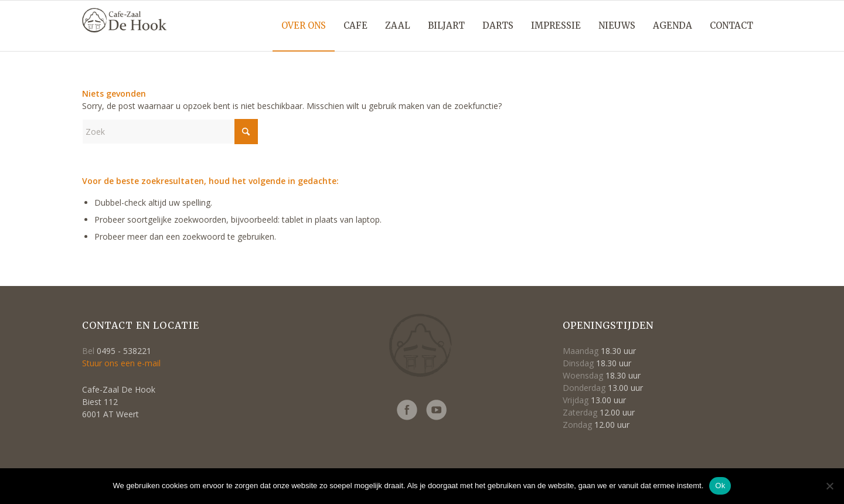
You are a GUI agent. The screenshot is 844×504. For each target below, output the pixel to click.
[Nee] (829, 486)
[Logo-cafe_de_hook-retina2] (124, 33)
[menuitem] (304, 26)
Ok (720, 486)
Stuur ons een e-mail (121, 363)
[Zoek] (170, 132)
